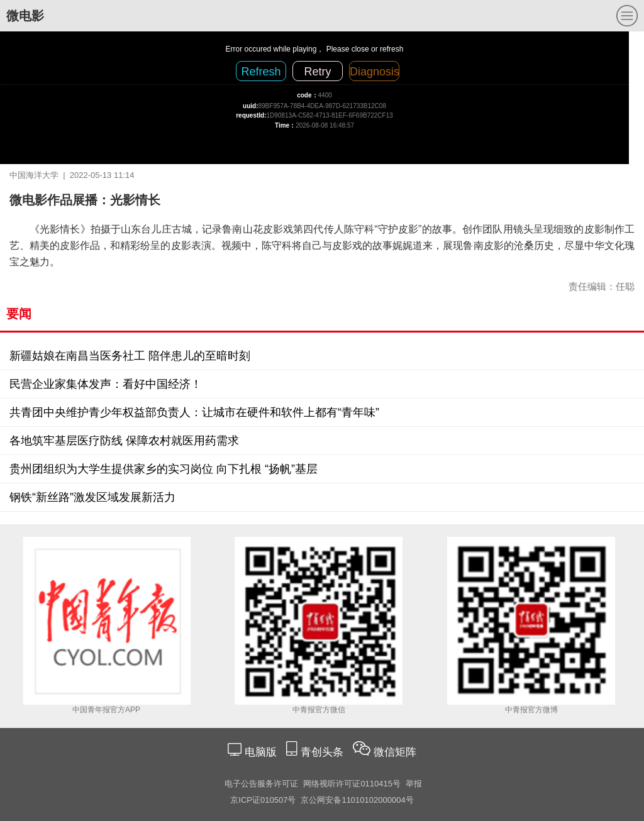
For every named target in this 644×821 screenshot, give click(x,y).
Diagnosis (375, 72)
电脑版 (260, 752)
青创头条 (324, 752)
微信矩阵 (395, 752)
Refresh (261, 72)
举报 (414, 784)
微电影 (25, 16)
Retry (317, 72)
